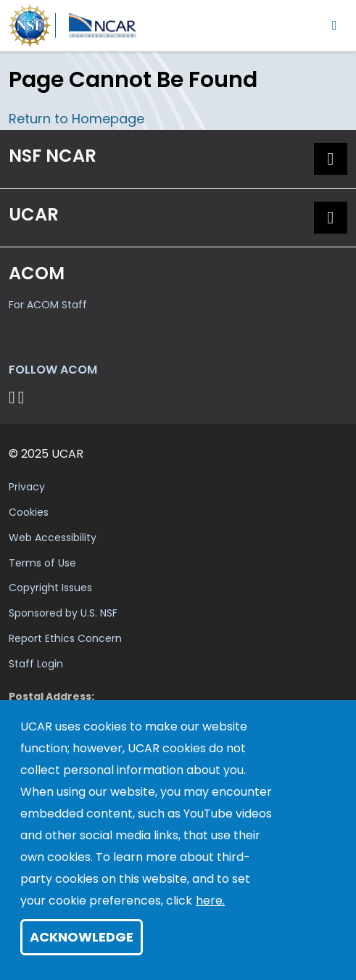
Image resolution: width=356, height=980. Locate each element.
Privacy (27, 487)
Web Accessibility (53, 538)
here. (210, 901)
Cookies (29, 512)
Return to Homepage (76, 119)
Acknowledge (82, 937)
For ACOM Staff (48, 305)
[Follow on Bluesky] (12, 397)
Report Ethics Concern (65, 638)
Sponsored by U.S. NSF (63, 613)
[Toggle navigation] (335, 25)
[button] (331, 159)
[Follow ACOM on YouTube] (24, 397)
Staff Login (36, 664)
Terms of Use (42, 563)
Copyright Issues (50, 588)
